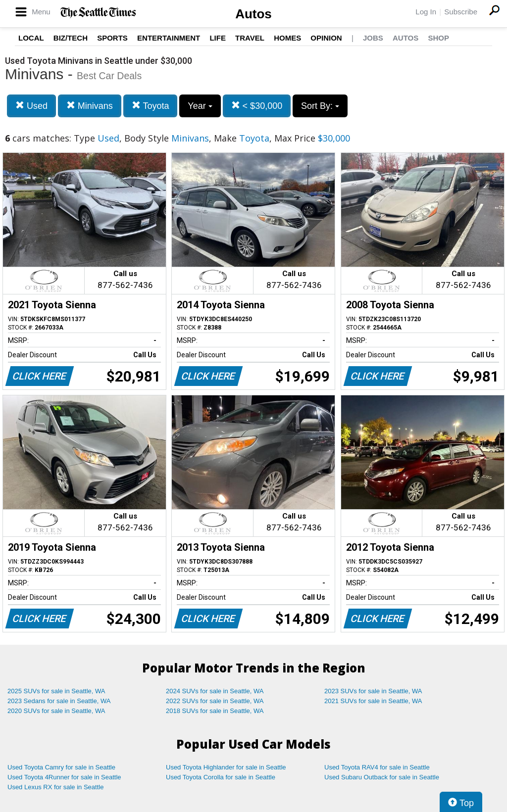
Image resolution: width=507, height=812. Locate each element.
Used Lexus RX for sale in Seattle (55, 787)
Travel (250, 38)
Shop (438, 38)
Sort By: (320, 106)
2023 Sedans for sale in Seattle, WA (59, 701)
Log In (426, 12)
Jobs (373, 38)
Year (200, 106)
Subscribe (461, 12)
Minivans (90, 106)
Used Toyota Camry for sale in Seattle (61, 767)
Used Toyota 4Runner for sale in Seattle (64, 777)
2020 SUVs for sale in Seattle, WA (56, 711)
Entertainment (169, 38)
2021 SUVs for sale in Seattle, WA (373, 701)
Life (218, 38)
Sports (112, 38)
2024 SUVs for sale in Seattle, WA (215, 691)
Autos (253, 14)
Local (31, 38)
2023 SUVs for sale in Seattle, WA (373, 691)
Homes (287, 38)
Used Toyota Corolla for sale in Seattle (221, 777)
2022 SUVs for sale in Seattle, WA (215, 701)
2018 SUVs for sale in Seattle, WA (215, 711)
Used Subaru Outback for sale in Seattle (382, 777)
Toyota (151, 106)
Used (31, 106)
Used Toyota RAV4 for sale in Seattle (377, 767)
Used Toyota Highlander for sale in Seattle (226, 767)
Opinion (326, 38)
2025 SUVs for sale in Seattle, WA (56, 691)
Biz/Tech (71, 38)
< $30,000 (257, 106)
